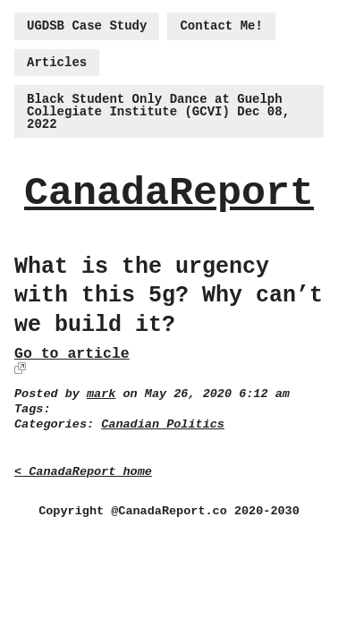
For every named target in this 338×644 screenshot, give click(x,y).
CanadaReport (169, 194)
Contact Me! (221, 26)
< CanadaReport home (83, 472)
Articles (57, 63)
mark (101, 394)
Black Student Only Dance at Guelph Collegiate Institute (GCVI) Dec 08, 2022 (158, 112)
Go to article (72, 354)
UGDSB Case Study (87, 26)
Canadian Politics (163, 424)
